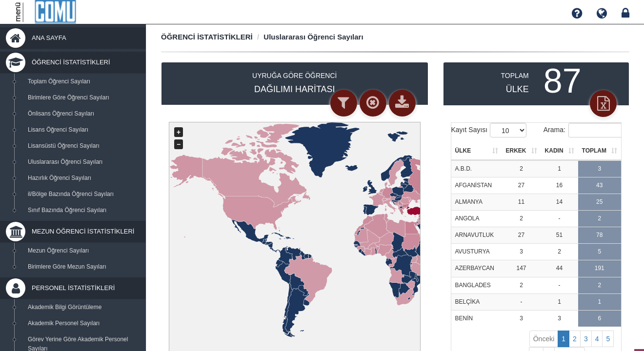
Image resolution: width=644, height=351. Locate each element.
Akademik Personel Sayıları (64, 323)
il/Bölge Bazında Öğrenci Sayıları (71, 194)
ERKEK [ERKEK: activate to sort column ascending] (516, 151)
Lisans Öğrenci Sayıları (58, 130)
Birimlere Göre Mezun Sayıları (67, 267)
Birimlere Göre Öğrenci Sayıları (69, 97)
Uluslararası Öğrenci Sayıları (65, 162)
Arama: (582, 130)
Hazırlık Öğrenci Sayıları (60, 178)
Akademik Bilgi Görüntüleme (65, 307)
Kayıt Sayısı (489, 130)
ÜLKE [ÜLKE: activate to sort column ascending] (463, 151)
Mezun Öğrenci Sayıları (58, 251)
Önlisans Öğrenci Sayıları (61, 114)
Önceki (544, 339)
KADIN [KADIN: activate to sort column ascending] (554, 151)
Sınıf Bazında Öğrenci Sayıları (67, 210)
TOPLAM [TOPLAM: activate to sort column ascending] (594, 151)
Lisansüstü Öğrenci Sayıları (64, 146)
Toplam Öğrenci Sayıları (59, 81)
